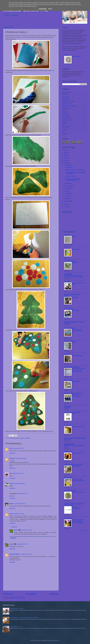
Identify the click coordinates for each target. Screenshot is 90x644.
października (69, 186)
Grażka (11, 484)
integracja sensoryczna (68, 106)
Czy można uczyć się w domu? (73, 393)
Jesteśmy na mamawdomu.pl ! (76, 507)
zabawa (64, 94)
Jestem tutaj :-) (68, 440)
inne (63, 111)
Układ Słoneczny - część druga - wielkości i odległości (24, 618)
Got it (50, 9)
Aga (11, 473)
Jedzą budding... (76, 466)
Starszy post (54, 594)
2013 (66, 163)
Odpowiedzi (14, 527)
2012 (66, 204)
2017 (66, 153)
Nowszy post (8, 594)
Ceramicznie (68, 425)
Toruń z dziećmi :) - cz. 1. (17, 627)
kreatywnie (27, 438)
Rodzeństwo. (67, 408)
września (68, 188)
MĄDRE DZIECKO (69, 444)
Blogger (57, 640)
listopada (68, 183)
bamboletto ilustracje (70, 491)
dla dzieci (22, 438)
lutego (67, 199)
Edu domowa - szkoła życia (72, 367)
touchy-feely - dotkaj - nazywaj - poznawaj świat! (78, 480)
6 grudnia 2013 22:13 (22, 494)
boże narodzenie (14, 438)
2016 (66, 155)
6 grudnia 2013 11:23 (18, 473)
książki (64, 134)
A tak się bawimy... (69, 328)
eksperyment (66, 104)
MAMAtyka (67, 235)
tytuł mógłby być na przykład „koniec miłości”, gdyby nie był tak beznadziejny (74, 276)
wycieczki (65, 115)
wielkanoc (65, 108)
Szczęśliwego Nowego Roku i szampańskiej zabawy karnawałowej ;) (78, 521)
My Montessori (68, 452)
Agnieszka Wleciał (15, 554)
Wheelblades (67, 323)
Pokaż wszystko (84, 531)
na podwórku (66, 118)
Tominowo (67, 354)
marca (67, 196)
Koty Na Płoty (68, 518)
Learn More (42, 9)
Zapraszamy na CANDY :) (17, 609)
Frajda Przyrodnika (69, 261)
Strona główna (31, 594)
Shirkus (12, 504)
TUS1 (73, 342)
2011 (66, 207)
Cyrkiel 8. (74, 236)
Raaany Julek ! (68, 478)
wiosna (64, 129)
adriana (16, 530)
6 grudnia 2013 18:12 (19, 484)
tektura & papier (69, 380)
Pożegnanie (75, 262)
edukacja (65, 97)
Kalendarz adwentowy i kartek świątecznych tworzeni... (73, 179)
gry (63, 132)
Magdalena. (75, 297)
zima (63, 125)
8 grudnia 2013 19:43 (26, 530)
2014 (66, 160)
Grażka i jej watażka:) (70, 341)
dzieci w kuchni (66, 120)
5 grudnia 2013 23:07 (18, 448)
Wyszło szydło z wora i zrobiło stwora (75, 438)
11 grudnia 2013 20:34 (26, 554)
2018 (66, 150)
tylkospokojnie (68, 274)
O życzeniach (75, 310)
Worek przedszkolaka (77, 356)
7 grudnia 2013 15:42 (20, 504)
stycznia (68, 201)
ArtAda (66, 55)
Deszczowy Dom (69, 309)
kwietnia (68, 193)
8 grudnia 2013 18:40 (18, 514)
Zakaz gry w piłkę (76, 249)
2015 (66, 158)
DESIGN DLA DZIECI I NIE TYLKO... (74, 322)
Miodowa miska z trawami (78, 427)
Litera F (74, 414)
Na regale (67, 248)
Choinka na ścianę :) (70, 176)
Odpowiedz (12, 453)
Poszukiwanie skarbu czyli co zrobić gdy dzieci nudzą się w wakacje (79, 370)
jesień (64, 122)
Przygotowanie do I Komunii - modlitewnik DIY (77, 331)
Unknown (12, 458)
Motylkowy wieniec (77, 56)
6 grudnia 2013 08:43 (21, 458)
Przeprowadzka (76, 382)
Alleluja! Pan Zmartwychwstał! (76, 395)
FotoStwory (67, 406)
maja (67, 191)
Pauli (11, 448)
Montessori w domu (77, 453)
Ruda (11, 514)
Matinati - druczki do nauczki (72, 412)
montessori (65, 127)
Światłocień (67, 281)
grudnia (68, 165)
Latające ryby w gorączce (78, 492)
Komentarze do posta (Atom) (17, 598)
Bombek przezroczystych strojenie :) (75, 170)
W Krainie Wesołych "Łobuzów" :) (74, 465)
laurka (64, 113)
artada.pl (65, 48)
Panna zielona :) (69, 167)
